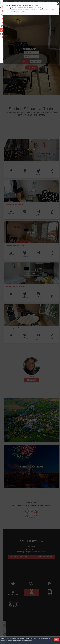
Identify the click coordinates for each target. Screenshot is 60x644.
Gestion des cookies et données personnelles (11, 642)
